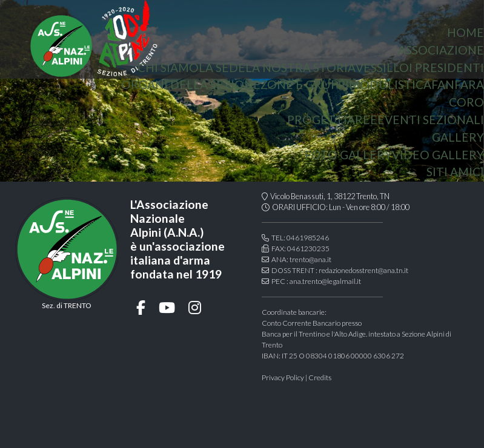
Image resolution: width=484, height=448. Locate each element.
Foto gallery (348, 155)
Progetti (317, 120)
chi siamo (168, 68)
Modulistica (390, 84)
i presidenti (446, 68)
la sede (222, 68)
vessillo (382, 68)
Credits (320, 377)
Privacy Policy (283, 377)
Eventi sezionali (431, 120)
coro (466, 102)
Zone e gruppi (305, 84)
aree (362, 120)
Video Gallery (438, 155)
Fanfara (458, 84)
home (466, 32)
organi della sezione (191, 84)
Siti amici (455, 172)
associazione (441, 50)
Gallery (458, 137)
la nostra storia (300, 68)
